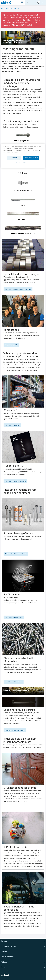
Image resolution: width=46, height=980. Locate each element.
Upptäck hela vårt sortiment (14, 682)
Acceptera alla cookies (31, 158)
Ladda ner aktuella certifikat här (15, 730)
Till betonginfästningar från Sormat (16, 554)
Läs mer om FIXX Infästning (14, 618)
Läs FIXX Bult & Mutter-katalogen (15, 481)
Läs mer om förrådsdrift (12, 426)
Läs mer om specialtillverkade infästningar (18, 289)
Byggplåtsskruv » (23, 190)
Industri (16, 9)
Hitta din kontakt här (11, 345)
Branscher (9, 9)
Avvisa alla (14, 158)
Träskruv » (23, 173)
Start (2, 9)
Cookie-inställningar (22, 163)
